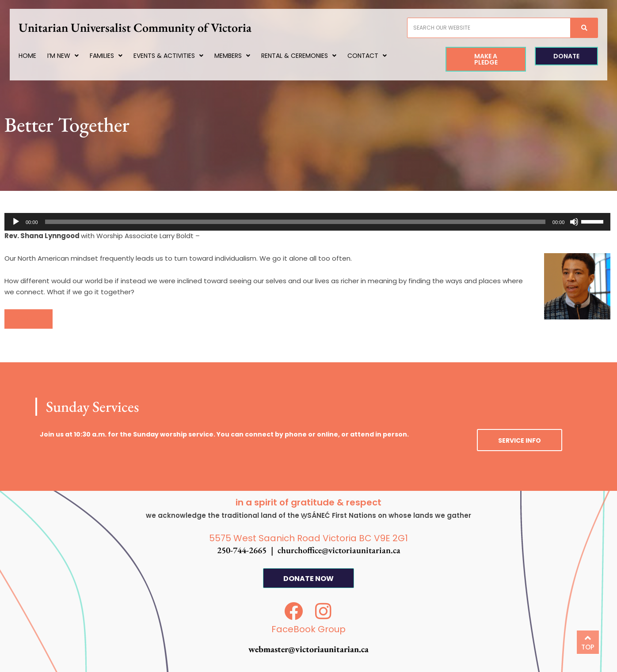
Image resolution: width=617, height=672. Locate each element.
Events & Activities (174, 56)
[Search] (578, 28)
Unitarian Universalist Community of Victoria (141, 27)
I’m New (69, 56)
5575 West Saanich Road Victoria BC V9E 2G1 (308, 538)
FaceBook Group (308, 629)
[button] (29, 319)
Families (112, 56)
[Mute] (574, 222)
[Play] (16, 222)
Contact (373, 56)
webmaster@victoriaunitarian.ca (308, 649)
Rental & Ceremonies (305, 56)
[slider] (295, 222)
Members (238, 56)
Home (33, 56)
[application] (307, 222)
